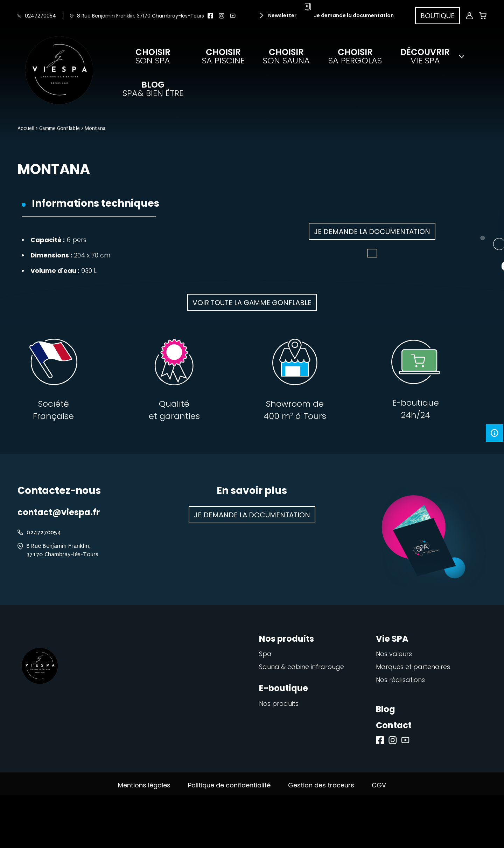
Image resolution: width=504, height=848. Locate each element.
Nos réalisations (400, 680)
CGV (379, 785)
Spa (265, 654)
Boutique (437, 16)
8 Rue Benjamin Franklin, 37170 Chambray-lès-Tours (141, 16)
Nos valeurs (394, 654)
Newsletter (282, 15)
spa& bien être (153, 89)
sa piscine (223, 56)
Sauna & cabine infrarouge (302, 667)
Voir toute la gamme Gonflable (252, 303)
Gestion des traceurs (321, 785)
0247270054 (40, 16)
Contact (394, 725)
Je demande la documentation (354, 15)
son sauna (286, 56)
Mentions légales (144, 785)
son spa (153, 56)
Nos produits (279, 704)
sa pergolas (355, 56)
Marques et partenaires (413, 667)
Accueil (26, 128)
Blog (386, 709)
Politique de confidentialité (229, 785)
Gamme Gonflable (59, 128)
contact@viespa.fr (59, 512)
